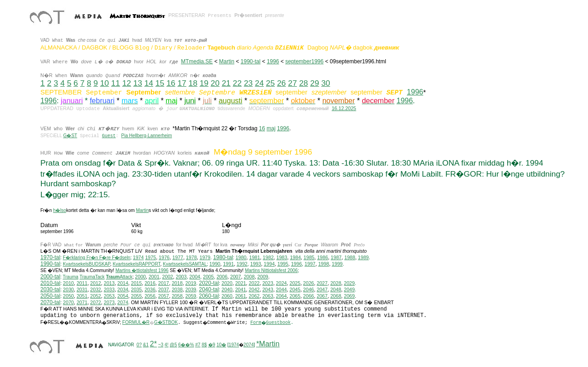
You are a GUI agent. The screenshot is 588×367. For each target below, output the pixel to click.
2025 (295, 283)
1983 (282, 257)
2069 (349, 296)
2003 (181, 277)
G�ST (70, 136)
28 (303, 83)
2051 (82, 296)
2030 (68, 289)
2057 (164, 296)
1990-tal (251, 61)
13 (138, 83)
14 (149, 83)
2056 (150, 296)
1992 (242, 264)
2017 (164, 283)
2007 (236, 277)
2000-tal (50, 277)
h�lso (60, 210)
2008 (249, 277)
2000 (140, 277)
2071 (82, 302)
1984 (295, 257)
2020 (227, 283)
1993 (255, 264)
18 (193, 83)
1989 (363, 257)
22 (237, 83)
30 (325, 83)
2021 (241, 283)
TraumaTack (92, 277)
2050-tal (50, 296)
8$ (204, 345)
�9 (212, 345)
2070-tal (50, 302)
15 (160, 83)
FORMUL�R (136, 322)
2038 (177, 289)
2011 (82, 283)
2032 (96, 289)
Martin (227, 61)
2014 (123, 283)
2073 (109, 302)
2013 (109, 283)
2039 (191, 289)
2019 (191, 283)
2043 (268, 289)
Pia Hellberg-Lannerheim (147, 136)
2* (153, 344)
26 (281, 83)
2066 (309, 296)
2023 (268, 283)
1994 (269, 264)
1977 (178, 257)
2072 (96, 302)
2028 (336, 283)
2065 (295, 296)
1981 (255, 257)
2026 (309, 283)
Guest (109, 136)
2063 (268, 296)
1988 (350, 257)
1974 (139, 257)
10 (104, 83)
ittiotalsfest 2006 (271, 270)
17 (182, 83)
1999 (337, 264)
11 (115, 83)
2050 (68, 296)
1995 (283, 264)
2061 (241, 296)
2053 (109, 296)
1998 (324, 264)
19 (204, 83)
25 (270, 83)
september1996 (304, 61)
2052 (96, 296)
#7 (198, 345)
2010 (68, 283)
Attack (119, 277)
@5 (173, 345)
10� (221, 345)
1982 (268, 257)
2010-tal (50, 283)
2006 (222, 277)
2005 (208, 277)
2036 (150, 289)
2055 (137, 296)
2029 (349, 283)
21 (226, 83)
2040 (227, 289)
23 (248, 83)
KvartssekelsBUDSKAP (86, 264)
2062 (254, 296)
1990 (215, 264)
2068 (336, 296)
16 (171, 83)
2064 (282, 296)
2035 (137, 289)
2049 (349, 289)
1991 (228, 264)
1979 (205, 257)
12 (126, 83)
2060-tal (209, 296)
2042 (254, 289)
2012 (96, 283)
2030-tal (50, 289)
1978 (191, 257)
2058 (177, 296)
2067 (322, 296)
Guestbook (278, 323)
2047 (322, 289)
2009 (263, 277)
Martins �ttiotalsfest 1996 (142, 270)
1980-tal (223, 257)
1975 (150, 257)
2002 (168, 277)
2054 (123, 296)
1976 (164, 257)
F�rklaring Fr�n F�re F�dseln (97, 258)
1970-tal (50, 257)
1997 (310, 264)
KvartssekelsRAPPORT (137, 264)
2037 (164, 289)
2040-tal (209, 289)
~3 (161, 345)
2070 (68, 302)
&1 (146, 345)
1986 (322, 257)
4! (166, 345)
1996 (273, 61)
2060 (227, 296)
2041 (241, 289)
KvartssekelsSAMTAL (185, 264)
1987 (336, 257)
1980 (241, 257)
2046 (309, 289)
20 (215, 83)
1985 (309, 257)
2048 (336, 289)
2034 (123, 289)
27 (292, 83)
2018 (177, 283)
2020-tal (209, 283)
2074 (123, 302)
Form (256, 323)
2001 (154, 277)
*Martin (268, 344)
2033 (109, 289)
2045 (295, 289)
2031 (82, 289)
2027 (322, 283)
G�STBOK (166, 322)
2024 (282, 283)
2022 (254, 283)
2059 (191, 296)
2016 (150, 283)
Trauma (71, 277)
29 (314, 83)
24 (259, 83)
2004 (195, 277)
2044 (282, 289)
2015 (137, 283)
